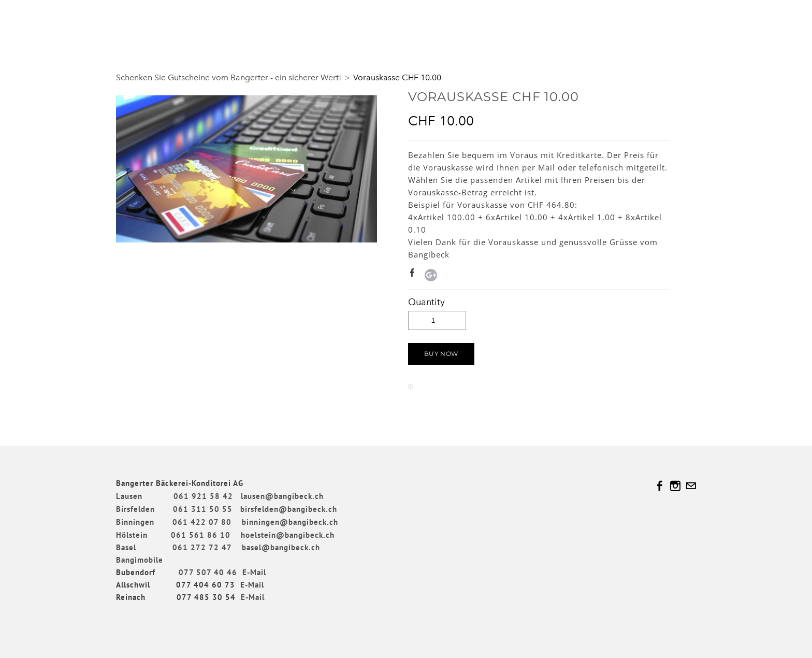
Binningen (143, 522)
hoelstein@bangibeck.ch (288, 535)
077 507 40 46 (208, 572)
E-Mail (254, 572)
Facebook (414, 275)
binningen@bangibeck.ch (290, 522)
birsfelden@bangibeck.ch (289, 509)
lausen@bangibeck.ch (282, 496)
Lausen (129, 496)
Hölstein (132, 535)
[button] (441, 354)
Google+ (431, 275)
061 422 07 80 (202, 522)
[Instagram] (675, 486)
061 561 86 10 (201, 535)
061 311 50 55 (203, 509)
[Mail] (691, 486)
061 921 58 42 (203, 496)
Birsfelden (137, 509)
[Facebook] (660, 486)
